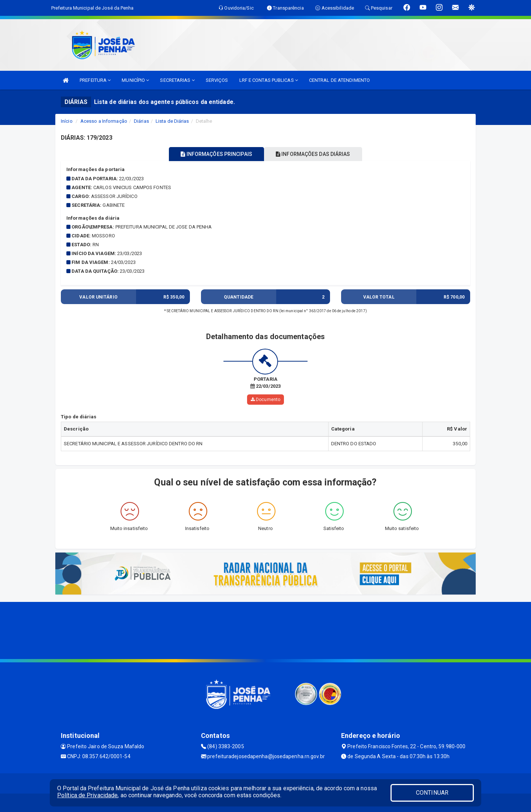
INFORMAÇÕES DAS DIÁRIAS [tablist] (317, 154)
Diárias (141, 121)
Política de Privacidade (87, 795)
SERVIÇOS (217, 80)
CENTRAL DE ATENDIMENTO (339, 80)
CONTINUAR (432, 793)
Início (67, 121)
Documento (265, 400)
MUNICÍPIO (135, 80)
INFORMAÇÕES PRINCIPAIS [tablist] (213, 154)
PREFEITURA (95, 80)
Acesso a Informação (104, 121)
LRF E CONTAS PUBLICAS (269, 80)
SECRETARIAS (177, 80)
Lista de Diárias (172, 121)
